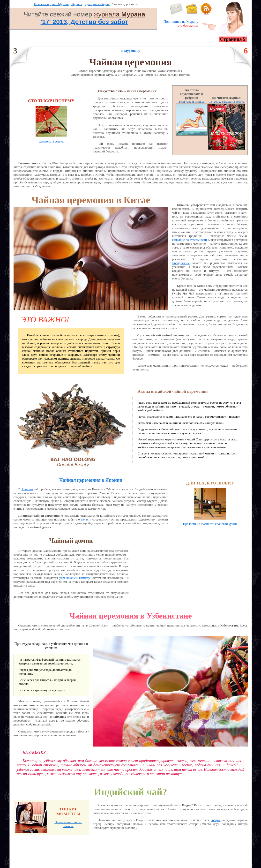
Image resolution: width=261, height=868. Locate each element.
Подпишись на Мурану (181, 22)
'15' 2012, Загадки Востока (227, 102)
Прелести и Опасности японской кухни (210, 524)
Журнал (77, 4)
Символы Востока (51, 141)
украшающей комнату (75, 578)
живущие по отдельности (190, 240)
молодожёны (181, 263)
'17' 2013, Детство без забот (85, 22)
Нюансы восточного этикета (68, 824)
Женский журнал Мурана (51, 4)
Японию (27, 489)
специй (216, 820)
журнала (119, 14)
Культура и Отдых (97, 4)
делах (85, 519)
